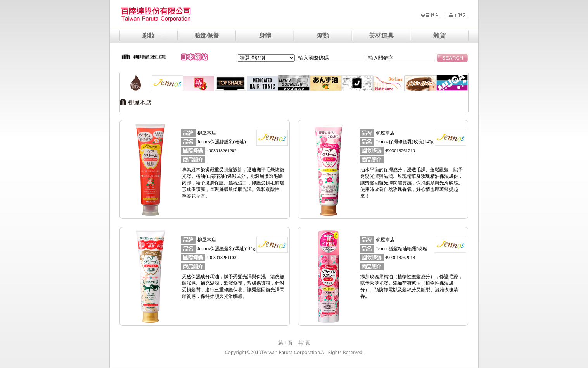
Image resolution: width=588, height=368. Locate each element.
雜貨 (439, 35)
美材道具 (381, 35)
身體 (265, 35)
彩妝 (149, 35)
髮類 (323, 35)
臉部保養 (207, 35)
